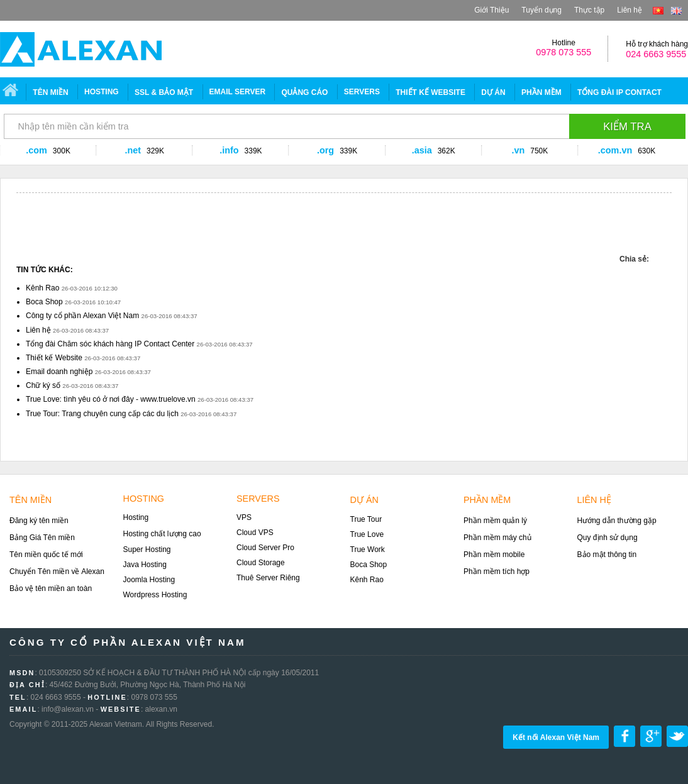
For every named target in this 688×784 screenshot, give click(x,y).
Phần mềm (541, 92)
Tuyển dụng (541, 10)
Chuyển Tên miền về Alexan (57, 571)
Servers (258, 499)
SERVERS (362, 92)
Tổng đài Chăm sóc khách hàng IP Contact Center (110, 344)
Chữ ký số (43, 385)
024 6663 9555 (656, 54)
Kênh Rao (42, 288)
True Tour (366, 519)
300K (62, 151)
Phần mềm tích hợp (497, 571)
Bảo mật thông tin (607, 555)
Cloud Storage (261, 563)
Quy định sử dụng (608, 538)
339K (253, 151)
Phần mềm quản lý (495, 521)
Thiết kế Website (54, 358)
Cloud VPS (255, 533)
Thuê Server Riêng (268, 578)
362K (447, 151)
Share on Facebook (624, 736)
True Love (367, 534)
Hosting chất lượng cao (162, 534)
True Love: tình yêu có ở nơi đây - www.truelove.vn (111, 399)
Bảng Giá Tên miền (42, 538)
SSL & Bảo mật (164, 92)
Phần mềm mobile (494, 555)
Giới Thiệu (491, 10)
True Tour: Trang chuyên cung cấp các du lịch (102, 414)
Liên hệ (630, 10)
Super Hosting (147, 549)
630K (646, 151)
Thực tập (589, 10)
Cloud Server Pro (265, 548)
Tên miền (50, 92)
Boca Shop (44, 302)
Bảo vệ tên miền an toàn (51, 588)
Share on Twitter (677, 736)
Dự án (493, 92)
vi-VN (658, 11)
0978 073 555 (563, 52)
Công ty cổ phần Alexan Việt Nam (82, 316)
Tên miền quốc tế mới (46, 555)
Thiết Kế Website (430, 92)
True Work (368, 549)
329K (155, 151)
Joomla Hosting (149, 580)
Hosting (102, 92)
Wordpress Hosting (155, 595)
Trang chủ (12, 92)
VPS (244, 517)
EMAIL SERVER (238, 92)
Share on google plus (651, 736)
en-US (676, 11)
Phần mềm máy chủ (497, 538)
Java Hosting (145, 565)
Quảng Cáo (304, 92)
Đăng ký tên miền (39, 521)
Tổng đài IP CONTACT (619, 92)
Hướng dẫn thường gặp (617, 521)
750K (539, 151)
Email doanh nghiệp (59, 372)
